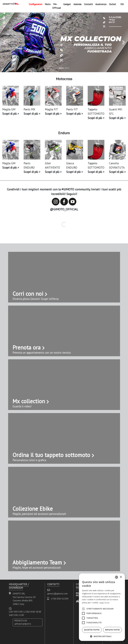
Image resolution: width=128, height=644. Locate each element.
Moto (48, 4)
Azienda (77, 4)
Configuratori (35, 4)
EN (122, 4)
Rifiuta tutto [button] (113, 630)
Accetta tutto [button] (92, 630)
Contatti (88, 4)
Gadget (67, 4)
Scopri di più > (11, 114)
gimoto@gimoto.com (57, 594)
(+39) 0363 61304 (60, 599)
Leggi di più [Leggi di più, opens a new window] (104, 603)
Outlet (113, 4)
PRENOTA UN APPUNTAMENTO (23, 622)
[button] (4, 42)
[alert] (102, 607)
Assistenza (101, 4)
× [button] (121, 577)
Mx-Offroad (56, 6)
